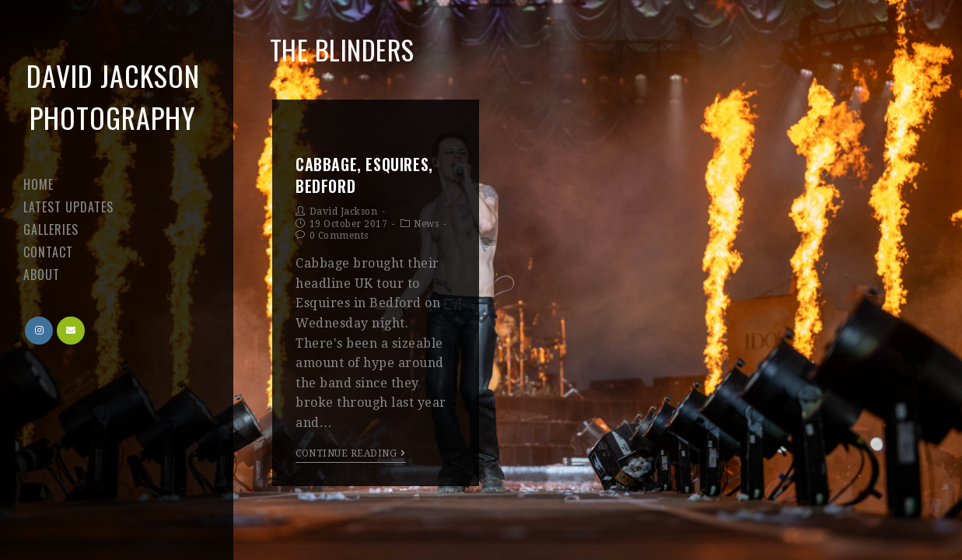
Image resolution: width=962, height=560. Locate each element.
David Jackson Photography (113, 96)
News (426, 224)
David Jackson (344, 212)
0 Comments (339, 236)
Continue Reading (351, 453)
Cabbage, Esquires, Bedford (364, 175)
